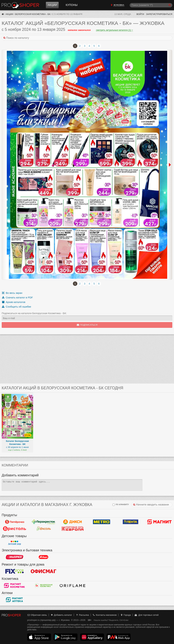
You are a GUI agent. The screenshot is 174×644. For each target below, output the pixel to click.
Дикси (72, 522)
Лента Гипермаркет (131, 522)
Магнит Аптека (15, 600)
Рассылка (82, 615)
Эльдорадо (15, 557)
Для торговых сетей (146, 615)
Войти (140, 14)
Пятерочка (15, 522)
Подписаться (87, 325)
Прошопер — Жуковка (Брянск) (20, 5)
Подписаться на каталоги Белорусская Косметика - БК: (34, 313)
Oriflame (72, 585)
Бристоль (15, 529)
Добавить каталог (61, 615)
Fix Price (15, 571)
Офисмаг (44, 571)
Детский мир (15, 543)
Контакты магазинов (105, 615)
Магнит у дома (159, 522)
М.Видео (44, 557)
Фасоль (44, 529)
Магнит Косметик (15, 585)
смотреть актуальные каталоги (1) (114, 30)
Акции (52, 5)
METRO (102, 522)
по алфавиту (121, 505)
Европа (72, 529)
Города (125, 615)
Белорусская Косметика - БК (33, 14)
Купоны (72, 5)
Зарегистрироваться (159, 14)
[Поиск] (151, 5)
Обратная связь (37, 615)
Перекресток (44, 522)
